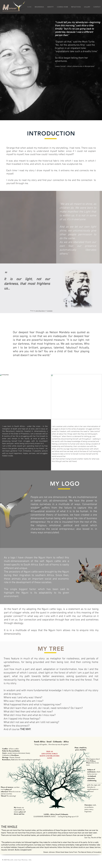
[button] (50, 7)
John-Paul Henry (40, 311)
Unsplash (50, 311)
